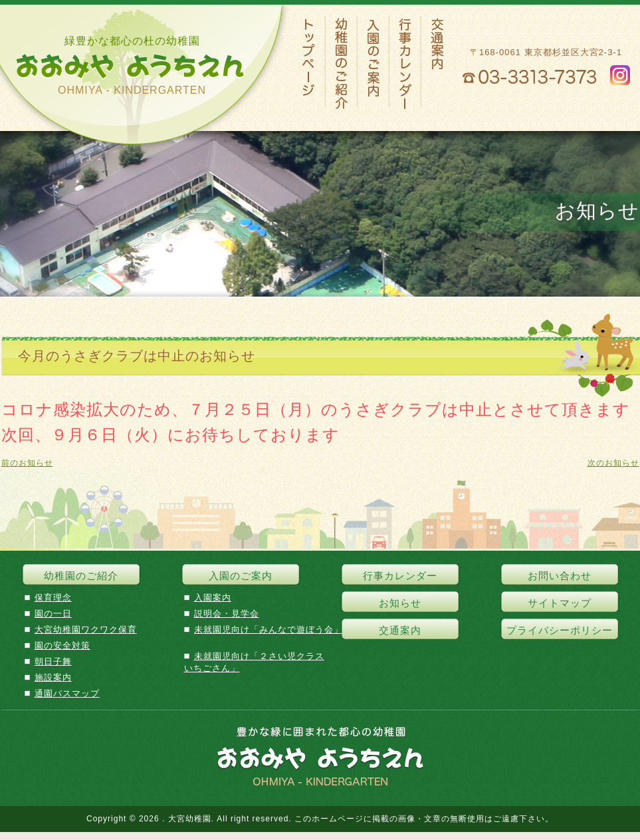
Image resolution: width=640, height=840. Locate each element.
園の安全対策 (62, 645)
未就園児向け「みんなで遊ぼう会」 (268, 630)
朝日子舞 (53, 661)
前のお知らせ (27, 463)
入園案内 (213, 598)
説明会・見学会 (227, 614)
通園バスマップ (67, 693)
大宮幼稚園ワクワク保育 (86, 630)
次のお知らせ (613, 463)
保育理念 (53, 598)
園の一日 (53, 614)
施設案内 (53, 677)
